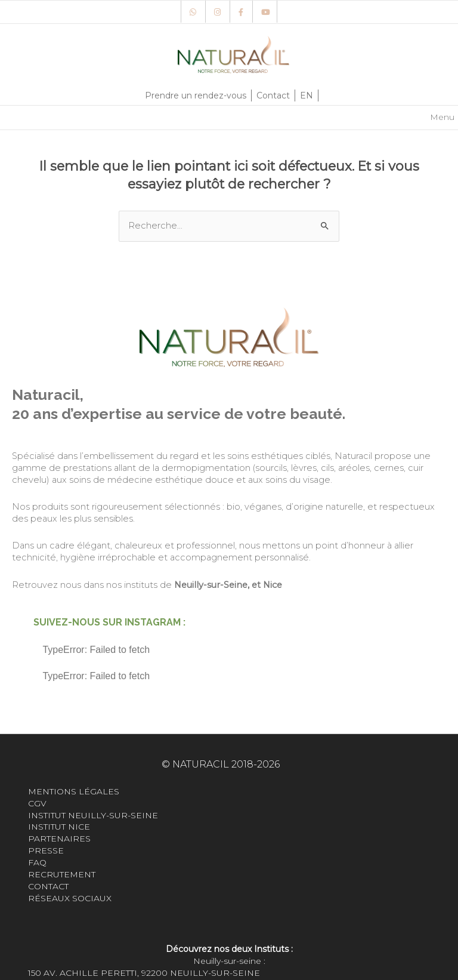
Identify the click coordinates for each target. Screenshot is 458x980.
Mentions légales (74, 791)
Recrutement (63, 874)
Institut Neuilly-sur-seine (93, 815)
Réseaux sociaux (70, 898)
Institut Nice (59, 827)
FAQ (37, 862)
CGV (37, 803)
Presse (46, 850)
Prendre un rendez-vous (196, 95)
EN (307, 95)
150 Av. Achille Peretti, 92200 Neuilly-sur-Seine (144, 973)
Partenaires (59, 839)
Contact (273, 95)
